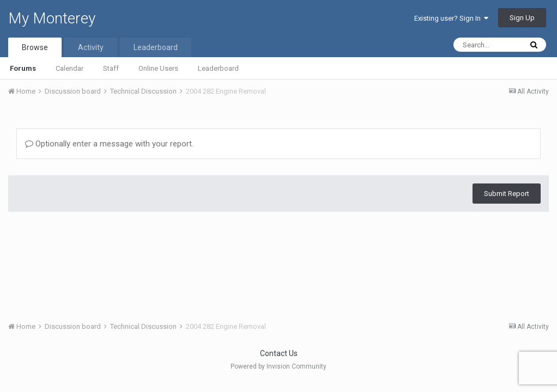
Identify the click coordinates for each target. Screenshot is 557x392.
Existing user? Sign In (451, 18)
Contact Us (279, 353)
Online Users (158, 68)
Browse (35, 47)
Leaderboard (218, 68)
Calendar (69, 68)
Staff (111, 68)
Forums (23, 68)
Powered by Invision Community (278, 366)
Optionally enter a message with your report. (109, 144)
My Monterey (52, 18)
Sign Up (522, 18)
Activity (91, 47)
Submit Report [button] (507, 194)
